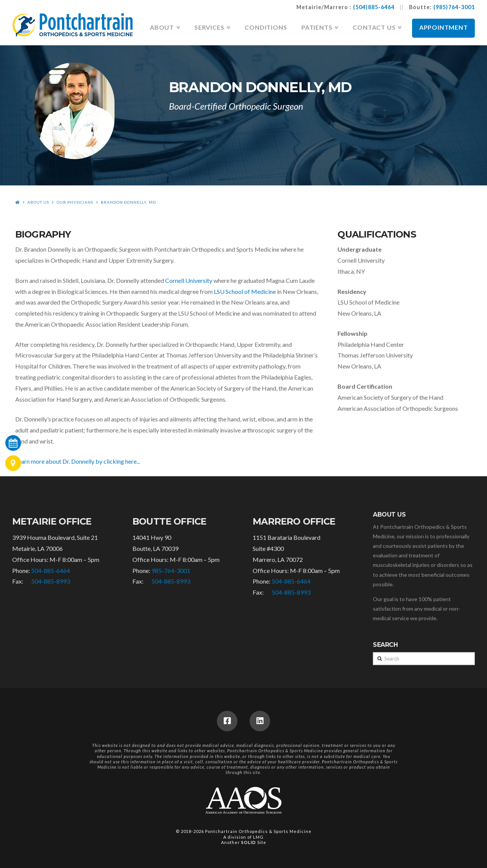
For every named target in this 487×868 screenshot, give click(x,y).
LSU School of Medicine (245, 291)
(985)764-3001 (454, 7)
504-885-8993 (51, 581)
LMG (258, 837)
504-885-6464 (51, 570)
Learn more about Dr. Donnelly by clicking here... (78, 461)
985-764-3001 (171, 570)
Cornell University (189, 280)
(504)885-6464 (374, 7)
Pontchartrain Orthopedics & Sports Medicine (258, 831)
